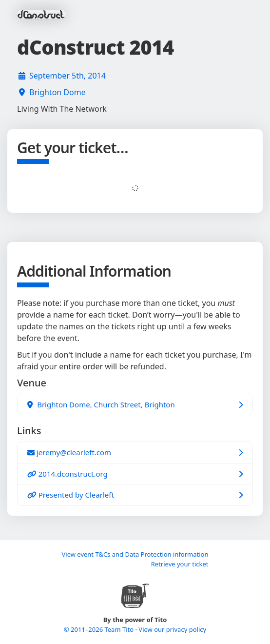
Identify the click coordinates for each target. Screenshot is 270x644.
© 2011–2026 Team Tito (100, 629)
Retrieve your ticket (180, 564)
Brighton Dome (58, 92)
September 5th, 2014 (67, 76)
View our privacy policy (172, 629)
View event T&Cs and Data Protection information (135, 554)
